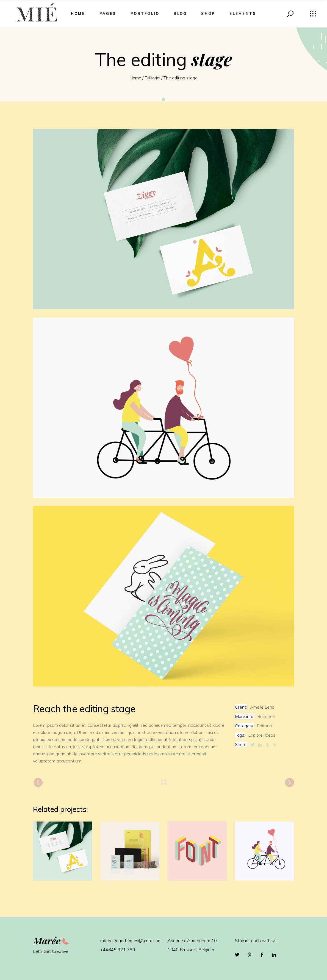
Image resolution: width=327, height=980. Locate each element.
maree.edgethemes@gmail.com (131, 940)
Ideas (270, 735)
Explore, (256, 735)
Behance (266, 716)
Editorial (152, 78)
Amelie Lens (262, 707)
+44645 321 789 (118, 950)
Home (135, 78)
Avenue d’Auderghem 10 (192, 940)
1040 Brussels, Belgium (191, 950)
